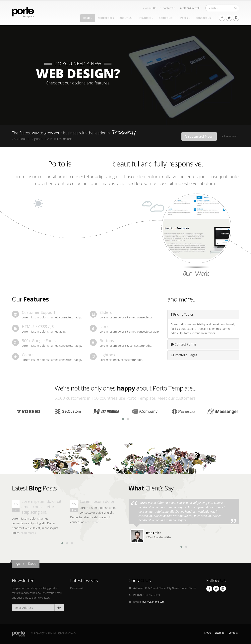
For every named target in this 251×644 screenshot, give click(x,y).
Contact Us (168, 8)
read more (28, 533)
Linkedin (236, 18)
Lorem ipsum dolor (97, 501)
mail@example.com (153, 602)
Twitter (229, 18)
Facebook (222, 18)
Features (146, 18)
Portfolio (167, 18)
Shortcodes (106, 18)
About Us (150, 8)
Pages (185, 18)
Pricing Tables (182, 314)
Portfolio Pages (184, 355)
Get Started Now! (199, 136)
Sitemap (220, 633)
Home (88, 18)
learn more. (232, 136)
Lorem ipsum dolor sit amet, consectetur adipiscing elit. (42, 507)
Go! (59, 607)
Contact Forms (184, 344)
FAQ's (208, 633)
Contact (233, 633)
